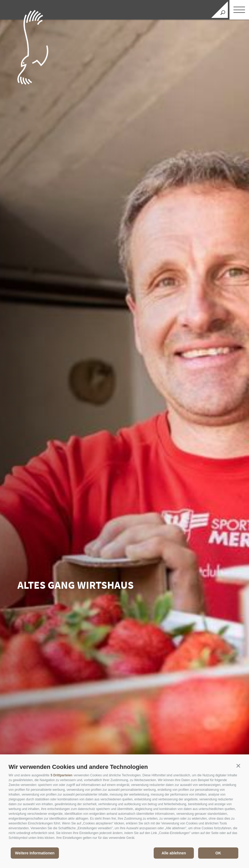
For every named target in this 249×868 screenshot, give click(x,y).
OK (218, 853)
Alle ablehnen (174, 853)
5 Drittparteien (61, 775)
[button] (238, 766)
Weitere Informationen (35, 853)
